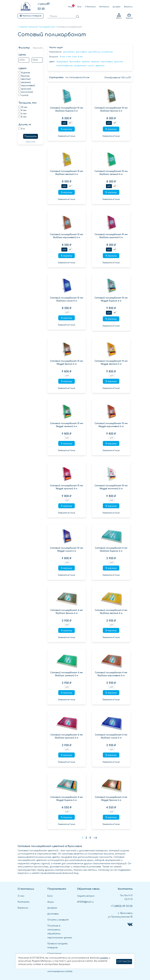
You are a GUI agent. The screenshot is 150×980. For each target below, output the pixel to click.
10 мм (62, 57)
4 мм (69, 57)
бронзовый (75, 62)
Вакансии (128, 7)
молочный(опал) (64, 66)
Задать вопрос (86, 896)
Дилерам (117, 7)
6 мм (75, 57)
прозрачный (80, 66)
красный (119, 62)
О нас (21, 896)
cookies (104, 958)
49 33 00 (122, 906)
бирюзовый (62, 62)
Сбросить (38, 48)
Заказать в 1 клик (67, 136)
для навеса (82, 52)
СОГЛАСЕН (124, 962)
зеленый (95, 62)
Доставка (53, 914)
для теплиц (94, 52)
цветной (100, 66)
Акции (71, 7)
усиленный (107, 52)
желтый (86, 62)
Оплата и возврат (58, 920)
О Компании (90, 7)
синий (91, 66)
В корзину (67, 129)
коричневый (107, 62)
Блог (79, 7)
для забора (69, 52)
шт (64, 123)
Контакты (104, 7)
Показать (31, 136)
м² (70, 123)
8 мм (80, 57)
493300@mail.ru (85, 902)
